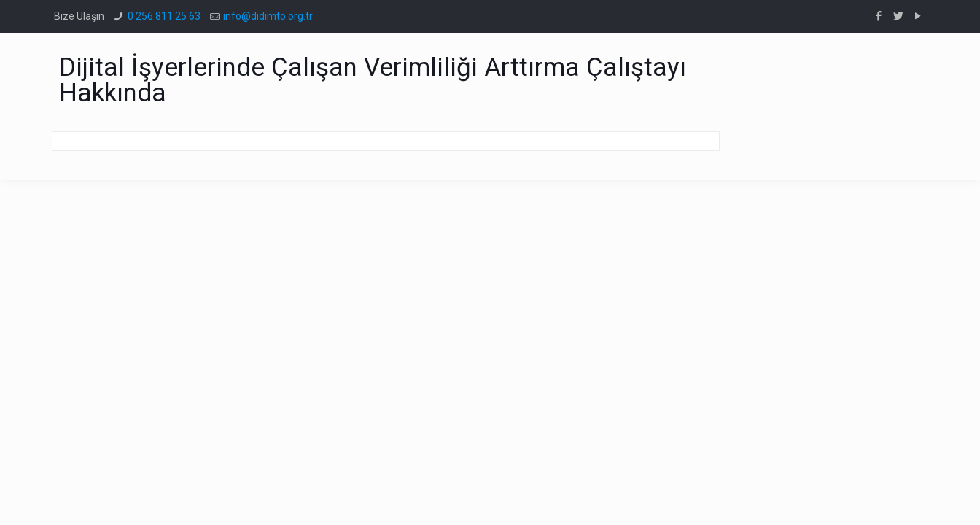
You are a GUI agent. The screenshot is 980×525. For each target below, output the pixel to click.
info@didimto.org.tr (268, 16)
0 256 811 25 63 (164, 16)
